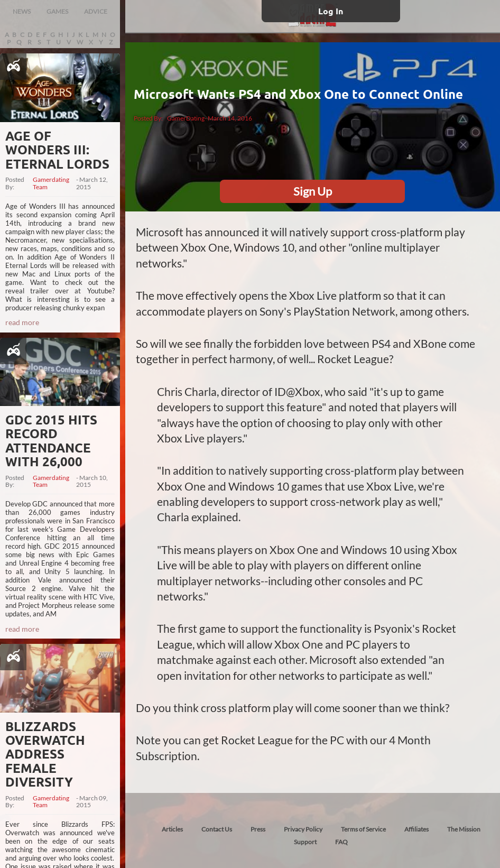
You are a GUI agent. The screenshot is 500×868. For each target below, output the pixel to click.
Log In (331, 11)
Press (258, 829)
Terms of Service (363, 829)
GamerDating (186, 118)
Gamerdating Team (51, 183)
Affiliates (416, 829)
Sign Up (313, 191)
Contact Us (217, 829)
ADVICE (96, 11)
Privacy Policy (303, 829)
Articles (172, 829)
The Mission (464, 829)
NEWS (22, 11)
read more (22, 322)
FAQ (341, 842)
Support (305, 842)
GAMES (57, 11)
